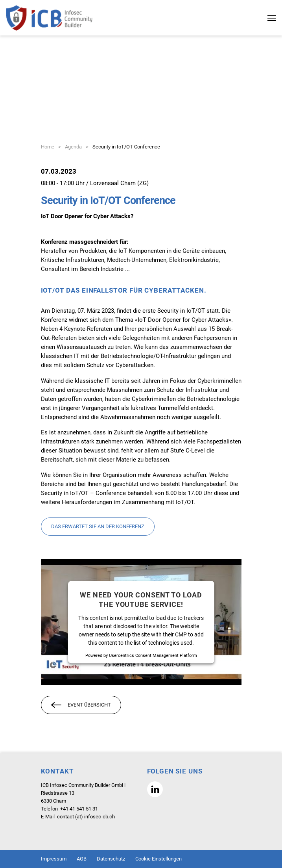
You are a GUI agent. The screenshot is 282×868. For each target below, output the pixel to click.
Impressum (54, 859)
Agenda (73, 147)
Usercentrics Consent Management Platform (153, 656)
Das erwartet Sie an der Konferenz (98, 526)
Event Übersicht (81, 705)
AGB (82, 859)
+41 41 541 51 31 (79, 809)
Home (48, 147)
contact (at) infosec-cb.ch (86, 817)
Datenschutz (111, 859)
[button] (155, 789)
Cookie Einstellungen (159, 859)
